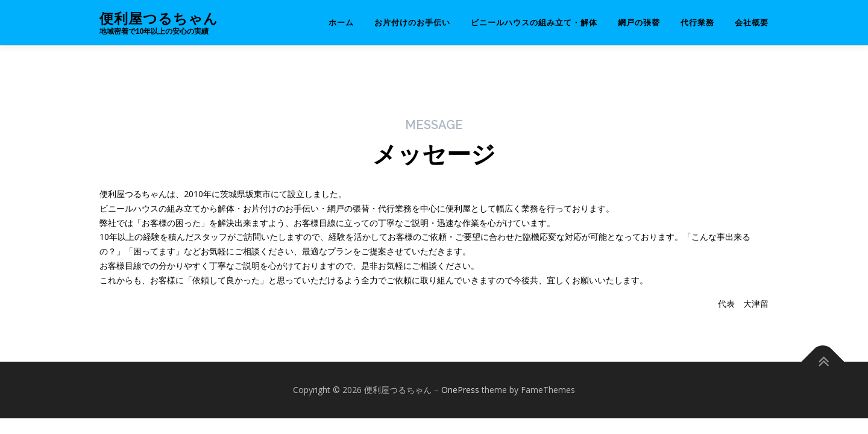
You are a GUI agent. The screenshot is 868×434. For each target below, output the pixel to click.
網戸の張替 (639, 23)
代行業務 (697, 23)
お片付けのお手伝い (412, 23)
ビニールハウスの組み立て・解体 (534, 23)
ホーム (341, 23)
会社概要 (752, 23)
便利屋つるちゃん (159, 18)
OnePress (460, 390)
